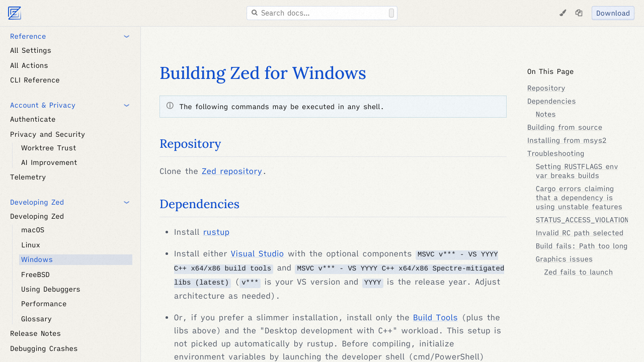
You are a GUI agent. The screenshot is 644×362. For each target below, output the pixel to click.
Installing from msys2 (567, 140)
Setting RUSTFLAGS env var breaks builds (577, 171)
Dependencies (199, 204)
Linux (31, 245)
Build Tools (435, 318)
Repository (190, 144)
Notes (546, 114)
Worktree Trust (49, 148)
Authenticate (33, 119)
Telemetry (28, 177)
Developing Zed (37, 216)
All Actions (29, 65)
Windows (37, 259)
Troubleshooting (556, 153)
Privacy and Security (48, 134)
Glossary (36, 319)
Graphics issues (564, 259)
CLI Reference (35, 80)
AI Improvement (49, 162)
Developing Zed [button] (37, 202)
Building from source (565, 127)
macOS (33, 230)
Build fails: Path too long (582, 246)
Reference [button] (28, 36)
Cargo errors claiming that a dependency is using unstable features (579, 198)
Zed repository (232, 171)
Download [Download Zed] (613, 13)
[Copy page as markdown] (579, 13)
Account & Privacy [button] (43, 105)
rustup (216, 232)
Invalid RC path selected (580, 233)
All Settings (31, 50)
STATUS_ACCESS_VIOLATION (582, 220)
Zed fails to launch (579, 272)
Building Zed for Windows (263, 73)
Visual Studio (258, 254)
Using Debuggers (51, 289)
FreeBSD (35, 275)
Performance (44, 304)
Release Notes (35, 333)
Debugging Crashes (44, 348)
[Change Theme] (562, 13)
